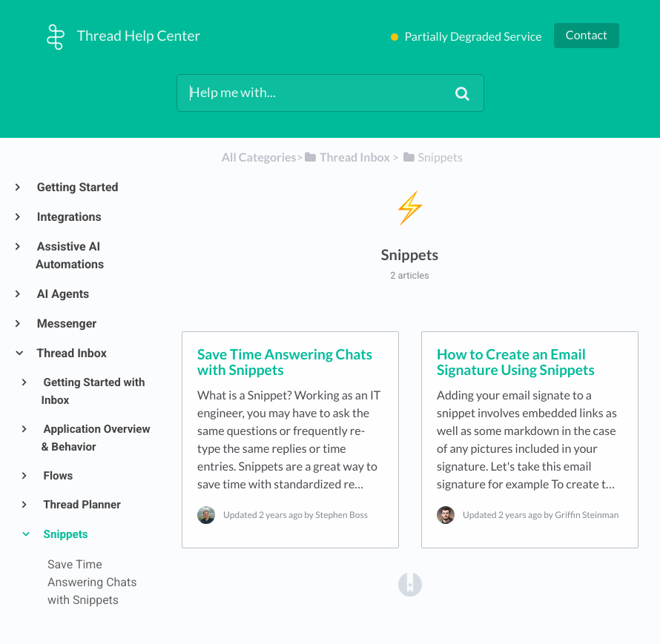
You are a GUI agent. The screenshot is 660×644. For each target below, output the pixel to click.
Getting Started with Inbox (93, 391)
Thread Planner (81, 505)
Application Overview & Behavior (96, 438)
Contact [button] (587, 35)
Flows (57, 476)
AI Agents (62, 294)
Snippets (65, 534)
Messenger (66, 323)
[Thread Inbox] (347, 157)
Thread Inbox (71, 353)
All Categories (259, 157)
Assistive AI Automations (70, 255)
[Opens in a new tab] (410, 584)
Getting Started (77, 187)
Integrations (69, 217)
